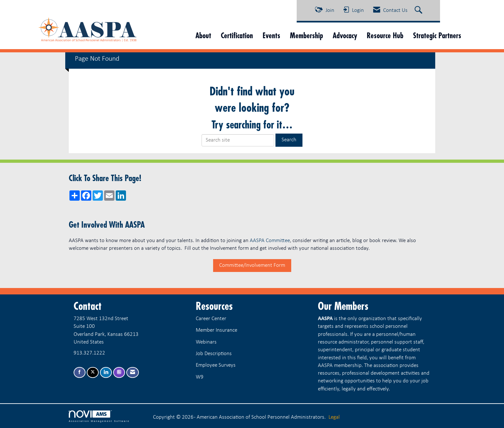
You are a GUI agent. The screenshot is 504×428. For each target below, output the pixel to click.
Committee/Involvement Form (252, 265)
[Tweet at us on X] (93, 373)
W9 (200, 377)
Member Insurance (216, 330)
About (203, 35)
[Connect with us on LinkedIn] (106, 373)
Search (289, 140)
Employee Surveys (216, 365)
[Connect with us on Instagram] (119, 373)
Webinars (206, 342)
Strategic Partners (437, 35)
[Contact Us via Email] (133, 373)
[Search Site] (419, 11)
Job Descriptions (214, 354)
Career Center (211, 319)
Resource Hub (385, 35)
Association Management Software (99, 416)
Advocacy (345, 35)
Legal (334, 417)
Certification (237, 35)
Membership (306, 35)
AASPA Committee (270, 241)
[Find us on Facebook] (80, 373)
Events (271, 35)
